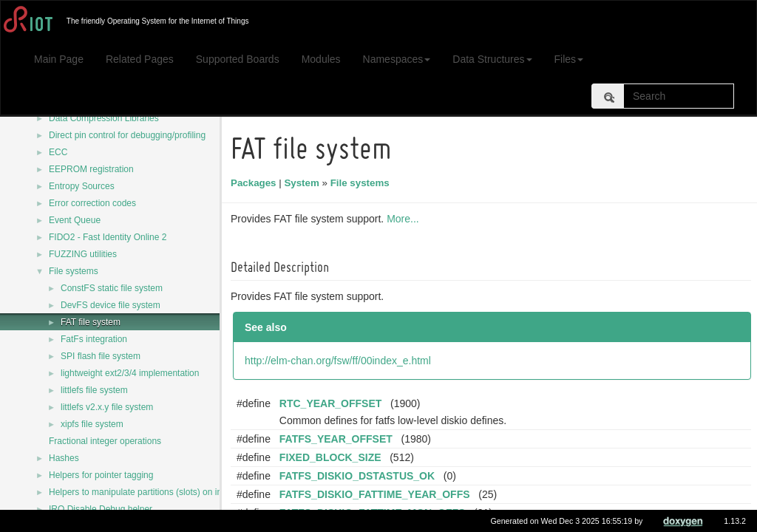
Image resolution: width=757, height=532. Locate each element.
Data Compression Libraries (104, 118)
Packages (256, 183)
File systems (74, 271)
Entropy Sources (82, 186)
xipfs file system (92, 424)
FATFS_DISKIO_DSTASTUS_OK (359, 476)
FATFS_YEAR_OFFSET (338, 439)
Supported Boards (238, 59)
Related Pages (140, 59)
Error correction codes (92, 203)
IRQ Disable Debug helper (101, 509)
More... (405, 219)
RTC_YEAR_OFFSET (333, 403)
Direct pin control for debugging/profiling (127, 135)
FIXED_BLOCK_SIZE (333, 457)
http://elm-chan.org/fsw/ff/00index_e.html (340, 361)
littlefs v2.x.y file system (107, 407)
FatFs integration (94, 339)
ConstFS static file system (112, 288)
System (303, 183)
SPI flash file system (101, 356)
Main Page (59, 59)
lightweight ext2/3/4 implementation (130, 373)
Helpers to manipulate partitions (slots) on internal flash (157, 492)
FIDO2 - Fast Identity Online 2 (108, 237)
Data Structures (492, 59)
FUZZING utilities (83, 254)
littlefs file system (94, 390)
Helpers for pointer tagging (101, 475)
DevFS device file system (111, 305)
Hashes (64, 458)
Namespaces (397, 59)
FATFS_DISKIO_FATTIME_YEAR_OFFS (377, 494)
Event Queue (75, 220)
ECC (58, 152)
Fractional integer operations (105, 441)
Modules (321, 59)
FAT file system (91, 322)
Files (569, 59)
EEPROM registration (91, 169)
